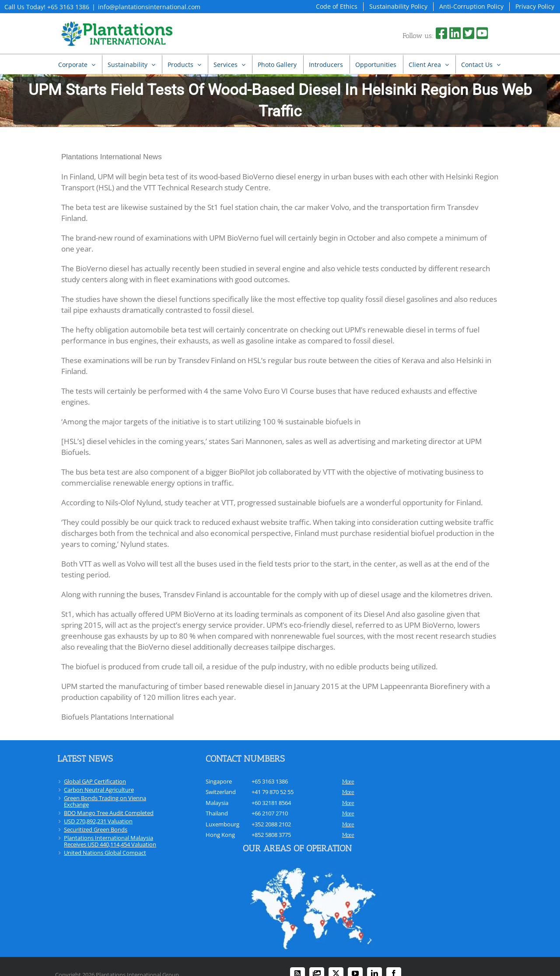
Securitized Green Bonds (96, 829)
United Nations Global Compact (105, 853)
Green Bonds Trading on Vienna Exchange (105, 801)
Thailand (217, 813)
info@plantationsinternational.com (149, 7)
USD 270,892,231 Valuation (98, 821)
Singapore (219, 781)
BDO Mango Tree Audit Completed (109, 813)
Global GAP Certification (95, 781)
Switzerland (221, 792)
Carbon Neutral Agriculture (99, 790)
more (348, 782)
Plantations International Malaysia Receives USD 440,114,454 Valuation (110, 841)
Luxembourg (222, 824)
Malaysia (217, 803)
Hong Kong (220, 835)
